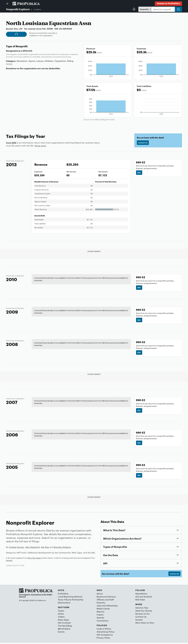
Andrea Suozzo (17, 548)
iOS (137, 598)
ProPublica (63, 595)
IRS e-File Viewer (34, 559)
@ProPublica (64, 630)
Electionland (64, 604)
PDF (139, 173)
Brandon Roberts (62, 548)
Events (61, 633)
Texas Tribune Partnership (71, 601)
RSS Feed (140, 601)
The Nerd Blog (65, 627)
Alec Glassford (32, 548)
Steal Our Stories (144, 612)
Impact (100, 616)
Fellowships (112, 607)
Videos (61, 618)
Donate (139, 621)
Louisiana (37, 9)
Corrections (102, 622)
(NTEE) (9, 64)
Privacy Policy (103, 639)
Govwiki (9, 561)
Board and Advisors (106, 598)
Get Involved (64, 624)
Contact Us (143, 143)
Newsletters (141, 595)
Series (61, 615)
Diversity (101, 604)
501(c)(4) (27, 51)
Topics (61, 612)
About (100, 595)
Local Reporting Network (70, 598)
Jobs (99, 607)
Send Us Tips (142, 609)
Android (148, 598)
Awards (100, 619)
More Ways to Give (145, 624)
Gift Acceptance (105, 636)
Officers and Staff (105, 601)
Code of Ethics (104, 630)
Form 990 (11, 143)
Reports (100, 613)
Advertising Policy (105, 633)
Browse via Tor (143, 615)
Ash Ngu (45, 548)
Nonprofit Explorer (18, 9)
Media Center (103, 610)
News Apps (63, 621)
